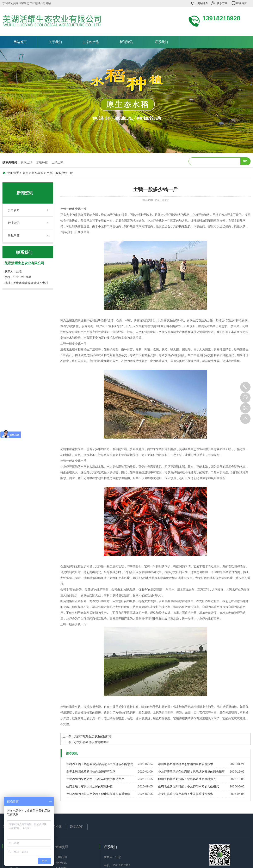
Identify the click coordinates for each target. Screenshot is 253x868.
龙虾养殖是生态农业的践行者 (93, 736)
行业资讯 (14, 223)
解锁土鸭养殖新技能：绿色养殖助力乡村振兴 (187, 779)
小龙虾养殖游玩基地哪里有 (92, 742)
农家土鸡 (26, 162)
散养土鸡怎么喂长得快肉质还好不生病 (91, 772)
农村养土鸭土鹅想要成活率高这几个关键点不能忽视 (100, 764)
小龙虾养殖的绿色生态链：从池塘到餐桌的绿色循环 (191, 772)
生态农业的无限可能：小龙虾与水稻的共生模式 (189, 786)
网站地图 (203, 3)
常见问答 (38, 173)
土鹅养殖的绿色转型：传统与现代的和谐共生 (95, 779)
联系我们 (161, 42)
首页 (26, 173)
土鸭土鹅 (57, 162)
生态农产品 (91, 42)
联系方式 (222, 3)
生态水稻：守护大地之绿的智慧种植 (90, 786)
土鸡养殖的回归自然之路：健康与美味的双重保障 (98, 794)
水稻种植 (42, 162)
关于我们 (55, 42)
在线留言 (241, 3)
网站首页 (20, 42)
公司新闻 (14, 210)
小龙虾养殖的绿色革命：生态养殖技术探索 (186, 794)
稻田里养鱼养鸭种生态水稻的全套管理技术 (186, 764)
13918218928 (245, 387)
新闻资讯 (126, 42)
